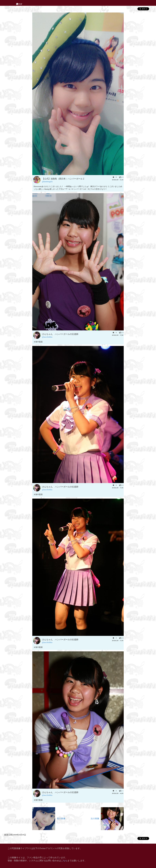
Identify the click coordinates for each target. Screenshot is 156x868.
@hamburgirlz (47, 181)
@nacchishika (47, 337)
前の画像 (49, 818)
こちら (64, 860)
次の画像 (107, 818)
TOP (19, 4)
